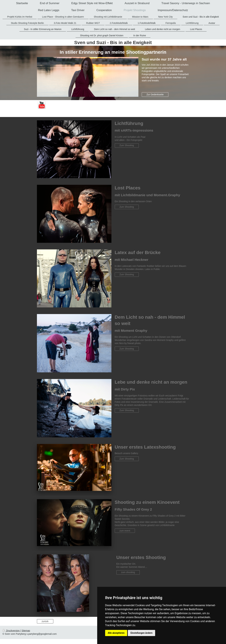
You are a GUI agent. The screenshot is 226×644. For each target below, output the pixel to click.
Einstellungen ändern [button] (141, 633)
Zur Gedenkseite (155, 94)
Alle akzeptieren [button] (116, 633)
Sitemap (26, 631)
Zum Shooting (127, 145)
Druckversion (11, 631)
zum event (125, 531)
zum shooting (128, 572)
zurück (45, 621)
